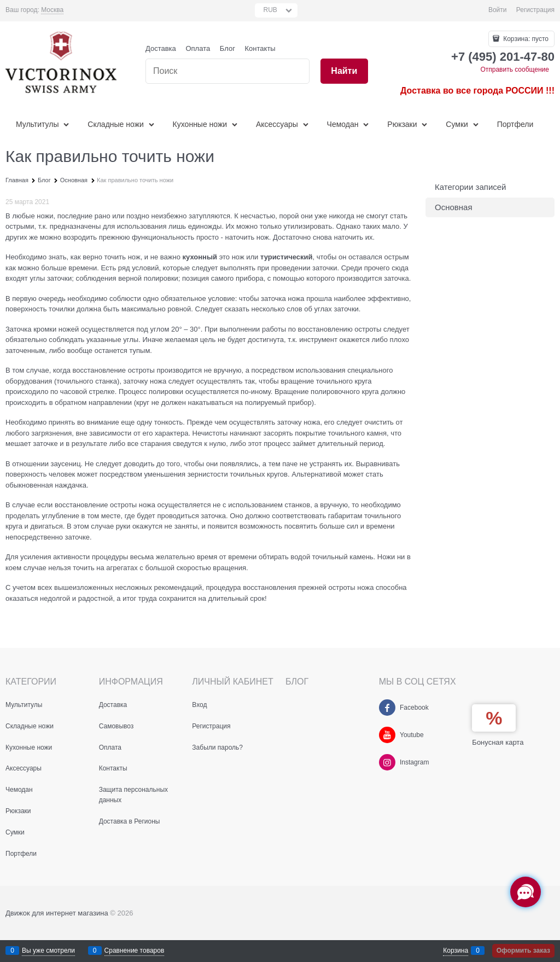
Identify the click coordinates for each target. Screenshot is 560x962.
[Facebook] (387, 708)
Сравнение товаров (135, 951)
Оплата (198, 48)
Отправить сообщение (515, 69)
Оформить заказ (523, 951)
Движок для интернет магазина (57, 913)
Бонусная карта (498, 742)
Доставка (161, 48)
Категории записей (471, 187)
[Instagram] (387, 762)
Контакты (260, 48)
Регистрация (535, 10)
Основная (454, 207)
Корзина (456, 951)
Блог (227, 48)
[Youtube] (387, 735)
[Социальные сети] (526, 892)
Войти (498, 10)
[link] (52, 10)
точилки (62, 309)
